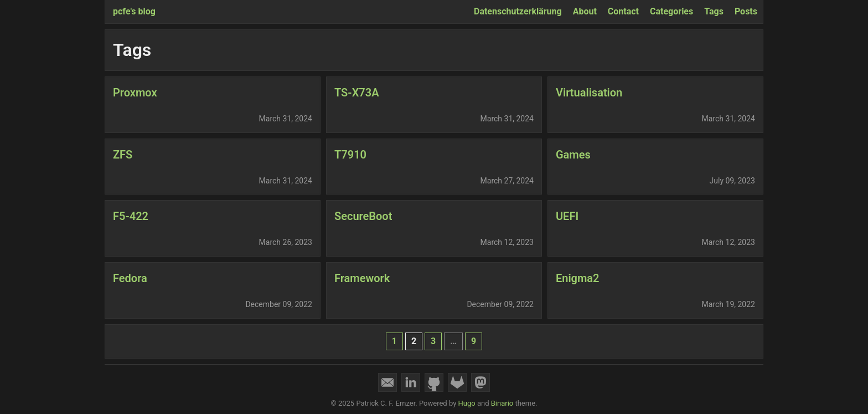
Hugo (467, 403)
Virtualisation (589, 93)
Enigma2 (578, 278)
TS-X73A (357, 93)
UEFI (567, 216)
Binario (502, 403)
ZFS (123, 155)
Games (573, 155)
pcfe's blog (134, 11)
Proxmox (135, 93)
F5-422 (131, 216)
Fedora (130, 278)
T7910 (350, 155)
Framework (362, 278)
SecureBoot (363, 216)
